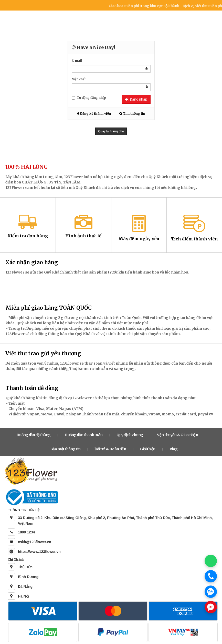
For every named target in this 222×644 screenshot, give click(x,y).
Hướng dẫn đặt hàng (33, 435)
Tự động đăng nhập (89, 98)
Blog (173, 449)
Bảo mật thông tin (65, 449)
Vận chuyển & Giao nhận (177, 435)
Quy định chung (130, 435)
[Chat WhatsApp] (211, 561)
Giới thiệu (148, 449)
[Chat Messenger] (211, 607)
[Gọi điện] (211, 576)
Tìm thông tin (132, 114)
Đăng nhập (136, 99)
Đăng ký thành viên (94, 114)
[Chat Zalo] (211, 592)
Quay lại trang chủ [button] (111, 131)
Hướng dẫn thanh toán (83, 435)
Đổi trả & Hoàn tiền (110, 449)
